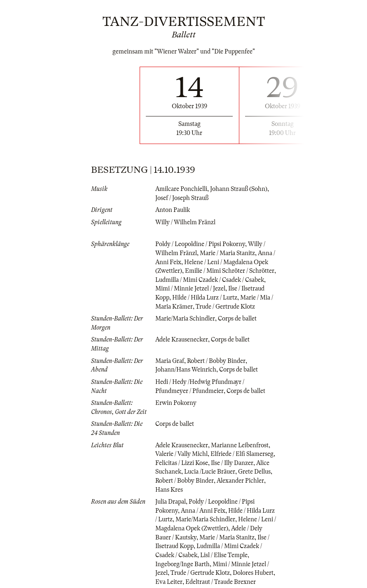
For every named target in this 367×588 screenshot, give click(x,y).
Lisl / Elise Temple (224, 555)
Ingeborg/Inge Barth (182, 564)
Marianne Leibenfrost (240, 445)
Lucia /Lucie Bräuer (210, 472)
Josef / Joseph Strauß (182, 198)
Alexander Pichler (240, 481)
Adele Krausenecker (182, 339)
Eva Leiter (169, 582)
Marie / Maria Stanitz (227, 253)
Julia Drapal (171, 502)
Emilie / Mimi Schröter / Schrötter (230, 271)
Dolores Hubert (253, 573)
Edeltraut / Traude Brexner (221, 582)
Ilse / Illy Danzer (232, 463)
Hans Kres (169, 490)
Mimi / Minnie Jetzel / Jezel (190, 288)
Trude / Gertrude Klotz (225, 307)
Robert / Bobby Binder (216, 361)
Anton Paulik (173, 210)
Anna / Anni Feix (203, 511)
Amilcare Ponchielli (181, 189)
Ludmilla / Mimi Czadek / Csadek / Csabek (210, 280)
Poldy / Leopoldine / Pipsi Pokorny (200, 244)
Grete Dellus (254, 472)
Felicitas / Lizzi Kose (182, 463)
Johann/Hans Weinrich (186, 370)
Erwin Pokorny (176, 403)
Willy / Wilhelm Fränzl (185, 222)
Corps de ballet (237, 318)
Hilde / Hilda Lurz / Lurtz (205, 297)
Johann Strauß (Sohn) (239, 189)
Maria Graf (170, 361)
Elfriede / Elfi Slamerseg (242, 454)
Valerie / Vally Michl (181, 454)
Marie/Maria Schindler (185, 318)
